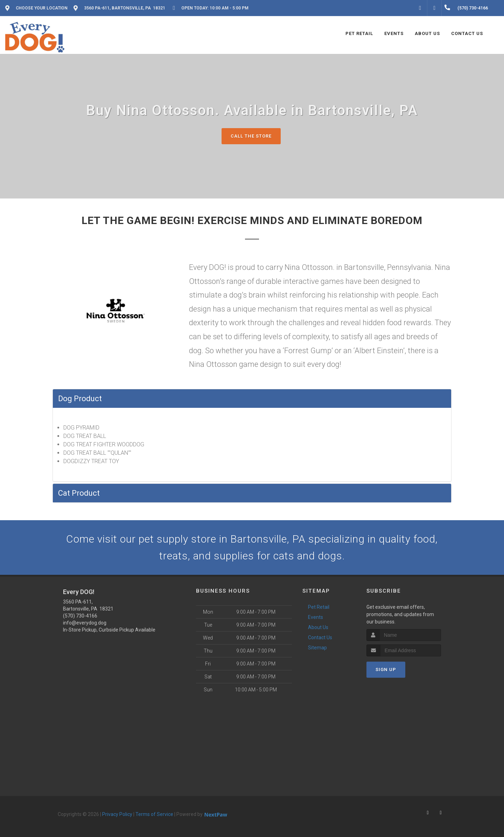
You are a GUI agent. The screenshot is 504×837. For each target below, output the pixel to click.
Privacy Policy (117, 814)
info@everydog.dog (85, 623)
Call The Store (251, 136)
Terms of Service (154, 814)
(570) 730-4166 (80, 616)
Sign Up (386, 669)
